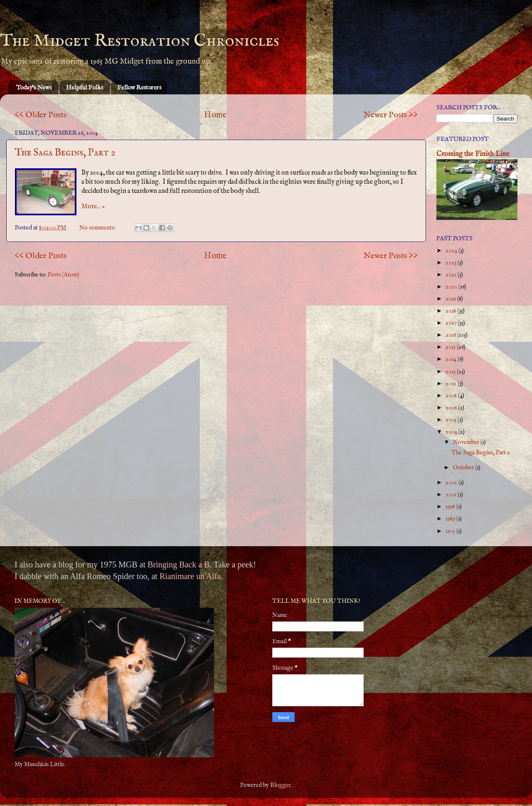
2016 (451, 335)
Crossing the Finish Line (473, 154)
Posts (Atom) (64, 275)
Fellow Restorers (139, 88)
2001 (452, 495)
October (464, 468)
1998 (451, 507)
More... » (93, 207)
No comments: (98, 228)
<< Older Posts (41, 115)
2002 (452, 483)
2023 (452, 263)
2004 (452, 432)
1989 (451, 519)
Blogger (281, 785)
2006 (452, 408)
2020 (452, 287)
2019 (451, 299)
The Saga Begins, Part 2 (65, 153)
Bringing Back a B (179, 564)
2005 (452, 420)
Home (215, 115)
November (467, 442)
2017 (452, 323)
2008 (452, 396)
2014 (452, 359)
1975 (451, 531)
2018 (451, 311)
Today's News (34, 88)
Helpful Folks (85, 88)
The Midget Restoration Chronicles (140, 41)
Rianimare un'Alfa (190, 576)
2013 (451, 372)
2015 (451, 347)
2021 (452, 275)
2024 (452, 251)
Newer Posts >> (391, 115)
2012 (452, 384)
